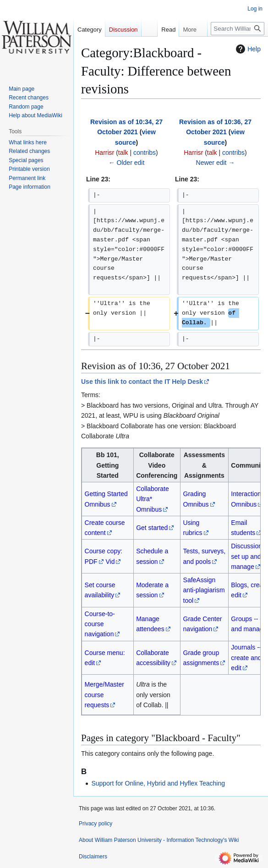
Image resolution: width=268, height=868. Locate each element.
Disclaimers (93, 857)
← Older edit (127, 163)
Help (247, 49)
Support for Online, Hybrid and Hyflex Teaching (158, 783)
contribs (145, 153)
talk (123, 153)
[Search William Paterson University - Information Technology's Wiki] (238, 29)
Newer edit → (216, 163)
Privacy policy (96, 824)
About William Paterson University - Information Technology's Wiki (159, 840)
